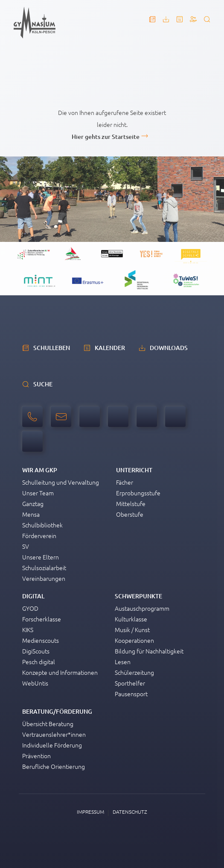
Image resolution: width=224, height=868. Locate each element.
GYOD (30, 608)
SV (26, 546)
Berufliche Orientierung (54, 766)
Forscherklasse (42, 619)
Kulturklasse (131, 619)
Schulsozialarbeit (44, 568)
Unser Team (38, 493)
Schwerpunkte (138, 596)
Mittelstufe (131, 503)
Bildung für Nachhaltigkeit (149, 651)
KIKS (28, 630)
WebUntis (35, 683)
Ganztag (33, 503)
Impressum (90, 812)
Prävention (36, 756)
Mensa (31, 514)
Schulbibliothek (42, 525)
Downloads (169, 348)
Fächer (125, 482)
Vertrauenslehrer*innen (54, 734)
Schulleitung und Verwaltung (61, 482)
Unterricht (134, 470)
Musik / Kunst (132, 630)
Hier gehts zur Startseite (106, 137)
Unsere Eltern (41, 557)
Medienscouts (41, 640)
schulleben (52, 348)
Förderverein (39, 536)
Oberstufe (130, 514)
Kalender (110, 348)
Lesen (123, 662)
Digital (33, 596)
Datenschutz (130, 812)
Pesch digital (39, 662)
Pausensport (131, 694)
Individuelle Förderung (52, 745)
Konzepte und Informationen (60, 672)
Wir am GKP (40, 470)
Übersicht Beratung (48, 724)
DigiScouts (36, 651)
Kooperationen (134, 640)
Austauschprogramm (142, 608)
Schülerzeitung (134, 672)
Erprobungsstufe (138, 493)
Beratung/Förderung (57, 711)
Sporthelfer (130, 683)
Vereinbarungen (44, 578)
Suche (43, 384)
